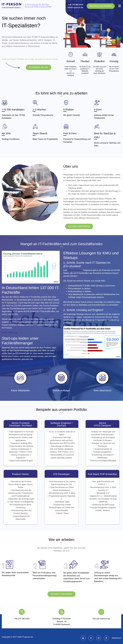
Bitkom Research (75, 270)
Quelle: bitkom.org (10, 333)
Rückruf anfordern (101, 6)
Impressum (116, 638)
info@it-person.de (75, 7)
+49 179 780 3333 (76, 5)
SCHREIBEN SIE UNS (39, 67)
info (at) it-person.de (101, 619)
